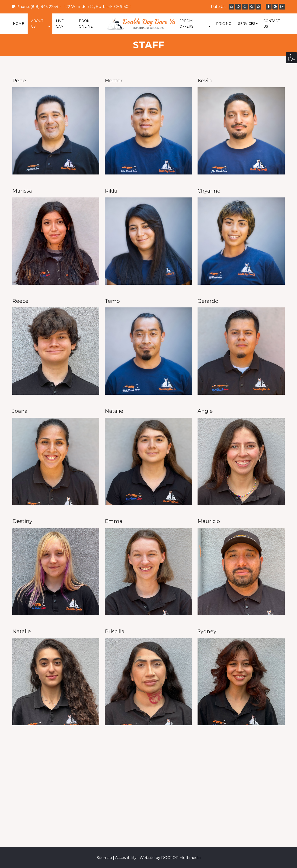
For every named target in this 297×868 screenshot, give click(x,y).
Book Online (86, 24)
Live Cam (60, 24)
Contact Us (271, 24)
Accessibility (126, 858)
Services (247, 24)
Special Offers (187, 24)
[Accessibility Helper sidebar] (291, 58)
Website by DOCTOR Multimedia (170, 858)
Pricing (224, 24)
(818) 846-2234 (44, 7)
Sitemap (104, 858)
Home (19, 24)
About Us (37, 24)
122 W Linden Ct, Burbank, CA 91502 (97, 7)
